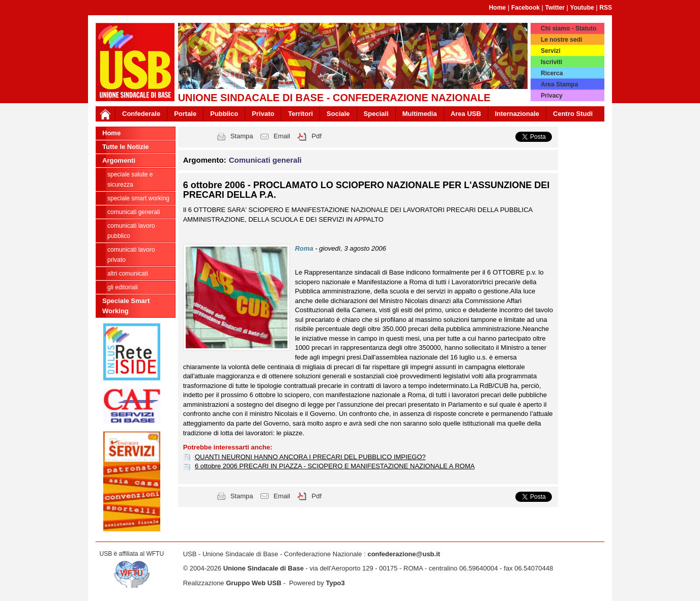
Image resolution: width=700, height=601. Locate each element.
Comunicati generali (134, 212)
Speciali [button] (376, 114)
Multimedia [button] (420, 114)
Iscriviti (551, 62)
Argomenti (119, 160)
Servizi (551, 51)
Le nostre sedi (561, 40)
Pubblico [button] (224, 114)
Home (497, 8)
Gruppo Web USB (254, 583)
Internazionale (517, 114)
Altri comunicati (128, 274)
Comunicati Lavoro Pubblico (131, 231)
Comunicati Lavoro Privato (131, 255)
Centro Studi (573, 114)
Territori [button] (300, 114)
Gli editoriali (123, 287)
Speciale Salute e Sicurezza (130, 179)
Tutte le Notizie (125, 147)
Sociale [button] (338, 114)
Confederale (141, 114)
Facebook (526, 8)
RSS (606, 8)
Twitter (555, 8)
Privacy (552, 96)
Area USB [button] (466, 114)
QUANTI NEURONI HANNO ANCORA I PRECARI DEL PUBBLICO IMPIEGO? (310, 457)
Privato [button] (263, 114)
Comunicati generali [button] (265, 160)
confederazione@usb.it (404, 554)
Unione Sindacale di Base (264, 568)
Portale (185, 114)
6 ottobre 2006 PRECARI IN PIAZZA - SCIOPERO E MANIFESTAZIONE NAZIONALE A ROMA (335, 466)
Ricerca (552, 73)
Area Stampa (559, 84)
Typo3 (335, 583)
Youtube (582, 8)
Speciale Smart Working (138, 198)
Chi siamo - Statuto (568, 28)
